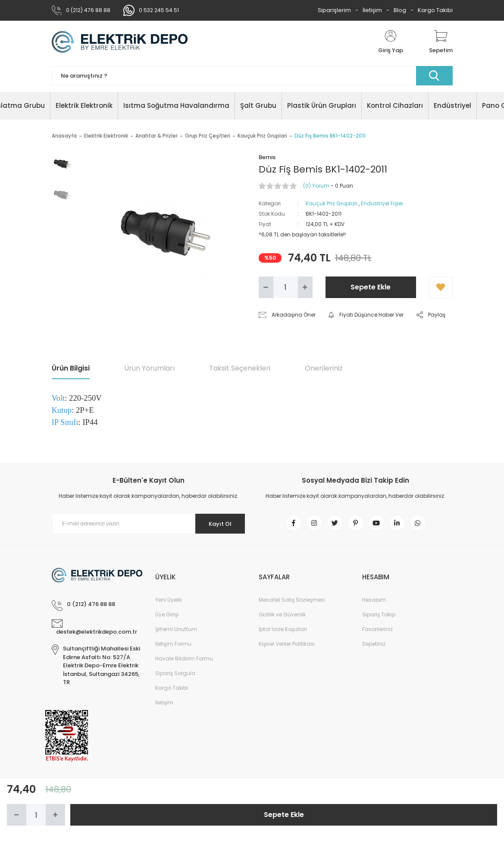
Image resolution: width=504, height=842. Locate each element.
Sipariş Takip (379, 616)
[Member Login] (391, 42)
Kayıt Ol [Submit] (217, 524)
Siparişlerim (334, 10)
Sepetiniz (374, 646)
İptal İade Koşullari (283, 631)
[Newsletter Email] (149, 524)
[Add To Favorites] (441, 287)
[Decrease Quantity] (266, 287)
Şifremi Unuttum (176, 631)
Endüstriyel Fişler (382, 203)
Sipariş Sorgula (175, 675)
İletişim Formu (173, 646)
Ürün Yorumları (149, 368)
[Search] (252, 76)
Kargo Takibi (435, 10)
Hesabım (374, 602)
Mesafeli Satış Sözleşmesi (292, 602)
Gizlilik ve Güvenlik (282, 616)
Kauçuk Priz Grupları (332, 203)
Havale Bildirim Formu (184, 660)
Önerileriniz (324, 368)
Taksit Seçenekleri (240, 368)
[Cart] (441, 42)
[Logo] (120, 42)
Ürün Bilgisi (71, 368)
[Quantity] (286, 287)
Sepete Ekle (371, 287)
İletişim (372, 10)
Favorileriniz (377, 631)
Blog (400, 10)
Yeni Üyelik (169, 602)
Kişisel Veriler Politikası (287, 646)
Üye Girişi (167, 616)
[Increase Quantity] (305, 287)
